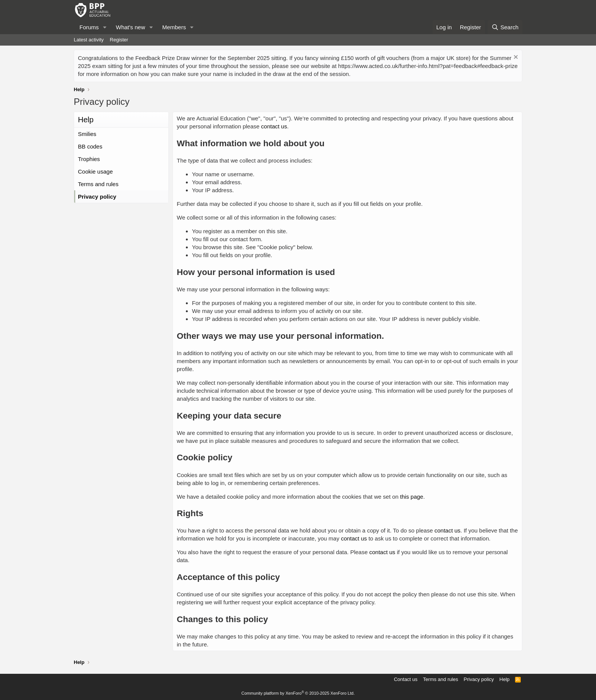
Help (505, 679)
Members (174, 27)
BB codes (90, 146)
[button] (105, 27)
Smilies (87, 134)
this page (412, 497)
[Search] (505, 27)
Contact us (406, 679)
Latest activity (89, 40)
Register (119, 40)
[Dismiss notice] (515, 58)
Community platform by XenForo (298, 693)
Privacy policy (97, 197)
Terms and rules (98, 184)
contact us (274, 126)
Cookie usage (95, 171)
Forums (89, 27)
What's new (131, 27)
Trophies (89, 159)
